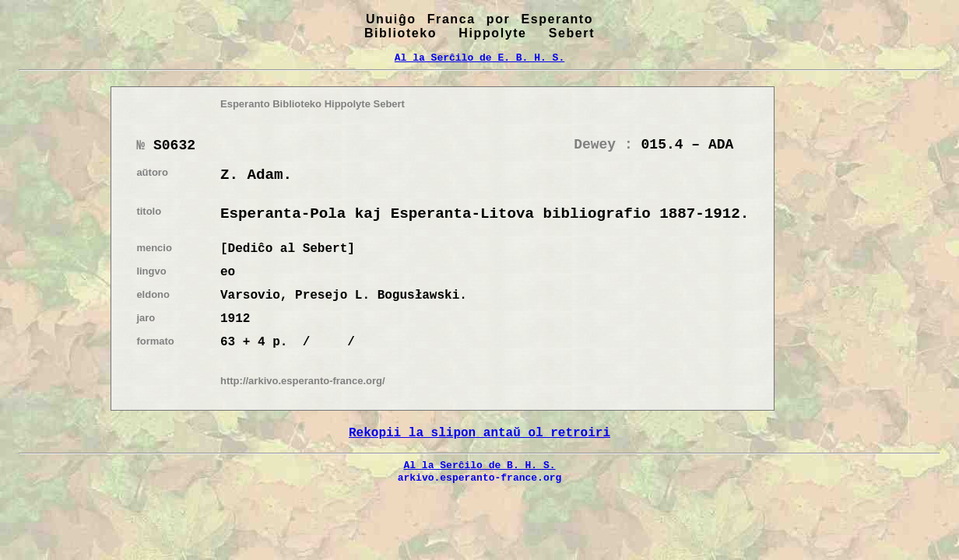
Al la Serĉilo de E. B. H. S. (479, 58)
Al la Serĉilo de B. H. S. (479, 465)
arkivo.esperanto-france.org (480, 478)
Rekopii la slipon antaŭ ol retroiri (479, 433)
